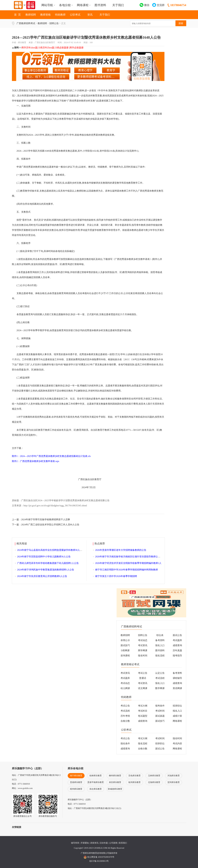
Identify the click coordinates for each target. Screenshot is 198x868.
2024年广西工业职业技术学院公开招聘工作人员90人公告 (50, 525)
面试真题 (160, 716)
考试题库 (177, 640)
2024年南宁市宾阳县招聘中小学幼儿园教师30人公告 (44, 557)
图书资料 (100, 5)
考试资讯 (143, 645)
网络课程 (177, 721)
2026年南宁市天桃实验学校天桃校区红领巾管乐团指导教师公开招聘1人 (132, 557)
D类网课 (125, 650)
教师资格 (45, 15)
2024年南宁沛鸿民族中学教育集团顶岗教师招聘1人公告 (46, 570)
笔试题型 (143, 716)
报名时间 (143, 656)
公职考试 (75, 15)
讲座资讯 (94, 843)
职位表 (160, 635)
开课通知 (85, 843)
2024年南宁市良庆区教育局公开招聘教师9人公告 (42, 576)
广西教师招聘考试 (26, 23)
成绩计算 (177, 716)
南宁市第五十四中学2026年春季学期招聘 (116, 576)
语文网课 (143, 688)
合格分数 (125, 721)
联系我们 (123, 843)
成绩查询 (177, 645)
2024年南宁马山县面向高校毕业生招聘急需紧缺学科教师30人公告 (51, 550)
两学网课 (143, 650)
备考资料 (160, 640)
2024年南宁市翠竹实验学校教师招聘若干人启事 (46, 519)
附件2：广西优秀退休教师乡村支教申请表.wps (36, 461)
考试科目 (143, 711)
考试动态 (143, 640)
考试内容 (177, 743)
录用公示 (125, 640)
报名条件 (125, 743)
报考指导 (177, 656)
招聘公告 (54, 23)
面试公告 (177, 635)
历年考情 (125, 716)
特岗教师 (60, 15)
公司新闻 (113, 843)
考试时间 (160, 711)
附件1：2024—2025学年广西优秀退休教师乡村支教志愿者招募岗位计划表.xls (51, 456)
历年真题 (177, 650)
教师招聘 (31, 15)
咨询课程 (125, 656)
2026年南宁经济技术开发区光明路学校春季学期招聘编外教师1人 (128, 563)
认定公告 (160, 673)
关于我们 (118, 5)
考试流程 (160, 678)
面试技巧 (125, 645)
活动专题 (104, 843)
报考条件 (160, 706)
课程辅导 (177, 678)
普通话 (143, 678)
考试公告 (143, 673)
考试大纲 (143, 706)
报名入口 (160, 645)
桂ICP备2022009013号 (99, 861)
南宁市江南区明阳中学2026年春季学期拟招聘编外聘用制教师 (127, 570)
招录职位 (177, 706)
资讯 (90, 15)
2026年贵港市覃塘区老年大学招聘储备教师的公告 (121, 550)
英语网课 (177, 688)
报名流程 (160, 656)
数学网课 (160, 688)
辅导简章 (75, 843)
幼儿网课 (125, 688)
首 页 (17, 15)
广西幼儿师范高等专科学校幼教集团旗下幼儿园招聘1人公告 (48, 563)
